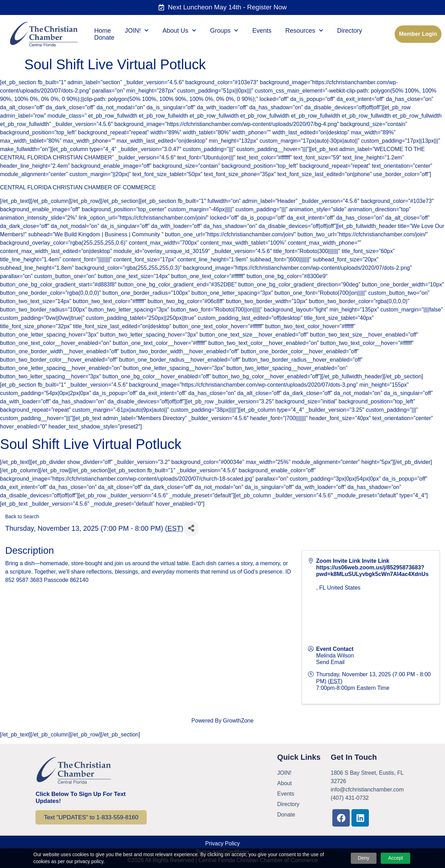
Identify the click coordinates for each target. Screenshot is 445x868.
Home (103, 31)
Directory (349, 31)
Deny (364, 858)
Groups (224, 31)
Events (262, 31)
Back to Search (22, 516)
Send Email (330, 662)
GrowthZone (238, 721)
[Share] (191, 528)
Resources (304, 31)
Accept (395, 858)
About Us (180, 31)
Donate (104, 38)
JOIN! (137, 31)
